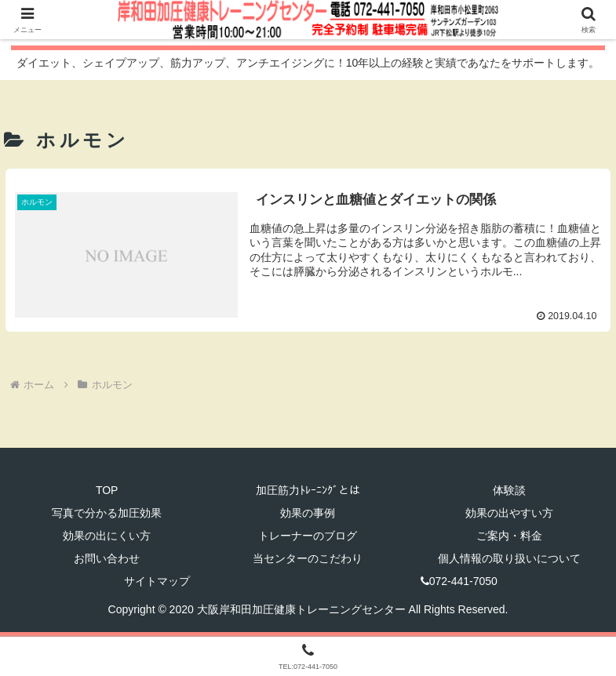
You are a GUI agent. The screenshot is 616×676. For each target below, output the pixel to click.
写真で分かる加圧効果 (107, 513)
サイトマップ (157, 582)
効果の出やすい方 (509, 513)
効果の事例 (308, 513)
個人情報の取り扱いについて (509, 558)
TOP (107, 490)
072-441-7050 (459, 582)
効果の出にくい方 (107, 536)
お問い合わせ (107, 558)
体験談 (509, 490)
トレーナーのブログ (308, 536)
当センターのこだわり (308, 558)
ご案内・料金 (509, 536)
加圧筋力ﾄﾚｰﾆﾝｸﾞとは (308, 490)
